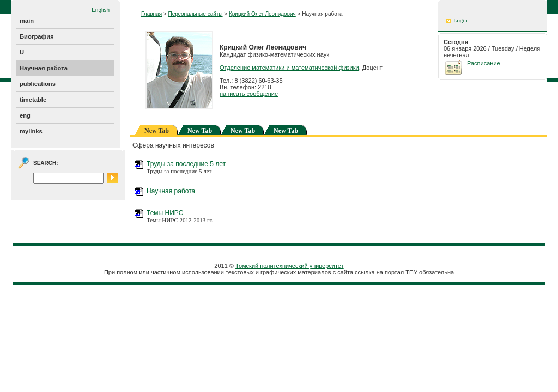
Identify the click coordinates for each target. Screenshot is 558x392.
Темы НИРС (165, 213)
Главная (151, 14)
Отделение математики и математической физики (289, 68)
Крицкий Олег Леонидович (262, 14)
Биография (37, 36)
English (101, 10)
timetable (33, 100)
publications (38, 84)
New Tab (200, 131)
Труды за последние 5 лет (186, 164)
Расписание (484, 63)
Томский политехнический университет (290, 266)
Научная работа (44, 68)
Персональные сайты (195, 14)
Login (460, 20)
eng (25, 115)
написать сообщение (249, 94)
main (27, 21)
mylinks (31, 131)
